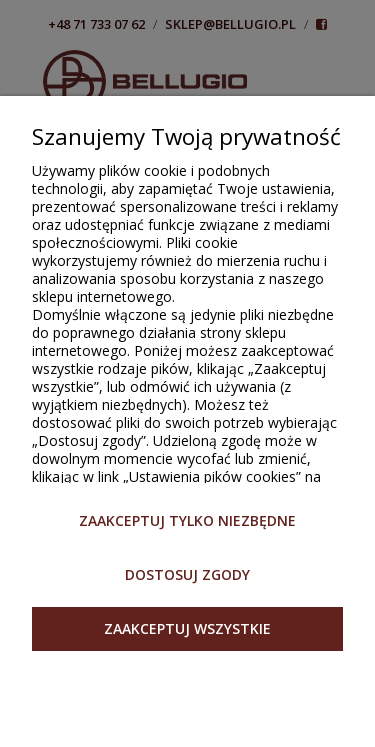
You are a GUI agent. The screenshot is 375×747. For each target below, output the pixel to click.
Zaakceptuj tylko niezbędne (187, 520)
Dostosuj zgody (187, 574)
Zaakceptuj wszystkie (187, 628)
